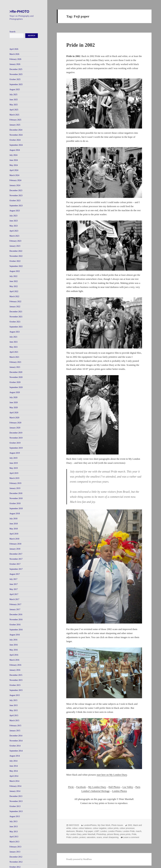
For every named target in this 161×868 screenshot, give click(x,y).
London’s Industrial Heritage (95, 791)
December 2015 (16, 675)
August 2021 (15, 332)
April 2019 (14, 473)
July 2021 (13, 337)
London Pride (129, 831)
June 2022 (14, 281)
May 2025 (14, 105)
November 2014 (16, 741)
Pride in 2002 (80, 45)
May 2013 (14, 832)
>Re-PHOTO (19, 11)
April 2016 (14, 655)
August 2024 (15, 150)
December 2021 (16, 312)
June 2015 (14, 705)
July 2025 (13, 95)
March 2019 (14, 478)
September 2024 (16, 145)
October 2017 (15, 564)
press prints (125, 834)
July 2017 (13, 579)
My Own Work (104, 825)
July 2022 (13, 276)
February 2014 (15, 786)
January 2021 (15, 367)
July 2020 (13, 397)
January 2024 (15, 185)
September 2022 (16, 266)
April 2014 (14, 776)
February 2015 (15, 726)
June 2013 (14, 827)
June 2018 (14, 524)
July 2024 (13, 155)
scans (99, 837)
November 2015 (16, 680)
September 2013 (16, 811)
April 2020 (14, 413)
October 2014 (15, 746)
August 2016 (15, 635)
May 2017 (14, 589)
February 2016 (15, 665)
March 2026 (14, 54)
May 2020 (14, 408)
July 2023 (13, 216)
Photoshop (101, 834)
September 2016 (16, 630)
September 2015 (16, 690)
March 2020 (14, 418)
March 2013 (14, 842)
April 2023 (14, 231)
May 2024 (14, 165)
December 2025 (16, 69)
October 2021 (15, 322)
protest (82, 837)
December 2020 (16, 372)
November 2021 (16, 317)
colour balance (85, 828)
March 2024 (14, 175)
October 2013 (15, 806)
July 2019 (13, 458)
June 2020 (14, 402)
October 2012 (15, 867)
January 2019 (15, 488)
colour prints (113, 828)
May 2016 (14, 650)
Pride (134, 834)
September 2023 (16, 206)
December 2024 (16, 130)
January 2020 (15, 428)
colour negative (100, 828)
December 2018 (16, 493)
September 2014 (16, 751)
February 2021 (15, 362)
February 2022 (15, 302)
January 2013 (15, 852)
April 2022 (14, 291)
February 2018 (15, 544)
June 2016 (14, 645)
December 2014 (16, 736)
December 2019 (16, 433)
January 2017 (15, 609)
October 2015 (15, 685)
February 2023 (15, 241)
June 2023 (14, 221)
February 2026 (15, 59)
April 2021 (14, 352)
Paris (138, 787)
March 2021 (14, 357)
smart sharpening (111, 837)
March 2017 (14, 599)
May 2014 (14, 771)
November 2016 (16, 620)
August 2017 (15, 574)
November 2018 (16, 498)
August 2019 (15, 453)
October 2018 (15, 503)
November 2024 (16, 135)
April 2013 (14, 837)
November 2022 (16, 256)
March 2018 (14, 539)
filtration (79, 831)
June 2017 (14, 584)
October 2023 (15, 201)
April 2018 (14, 534)
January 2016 (15, 670)
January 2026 (15, 64)
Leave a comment (131, 837)
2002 (130, 825)
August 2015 (15, 695)
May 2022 (14, 286)
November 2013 (16, 801)
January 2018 (15, 549)
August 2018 (15, 514)
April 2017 (14, 594)
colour (75, 828)
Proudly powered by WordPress (79, 859)
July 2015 (13, 700)
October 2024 (15, 140)
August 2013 (15, 816)
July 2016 (13, 640)
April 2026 (14, 49)
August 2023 (15, 211)
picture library (113, 834)
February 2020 (15, 423)
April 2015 (14, 715)
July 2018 (13, 519)
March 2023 (14, 236)
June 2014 (14, 766)
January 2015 (15, 731)
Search (12, 32)
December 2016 (16, 615)
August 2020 (15, 392)
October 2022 (15, 261)
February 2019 (15, 483)
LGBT (97, 831)
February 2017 (15, 604)
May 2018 (14, 529)
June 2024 (14, 160)
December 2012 (16, 857)
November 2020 (16, 377)
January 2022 (15, 307)
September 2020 (16, 387)
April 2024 (14, 170)
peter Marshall (89, 834)
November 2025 (16, 74)
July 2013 (13, 821)
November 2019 (16, 438)
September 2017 (16, 569)
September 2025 (16, 84)
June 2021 (14, 342)
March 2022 (14, 296)
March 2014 (14, 781)
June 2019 (14, 463)
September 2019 (16, 448)
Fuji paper (88, 831)
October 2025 (15, 79)
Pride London (72, 837)
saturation (91, 837)
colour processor (127, 828)
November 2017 (16, 559)
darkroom (71, 831)
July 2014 (13, 761)
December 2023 (16, 190)
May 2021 (14, 347)
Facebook (81, 787)
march (139, 831)
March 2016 (14, 660)
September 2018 (16, 508)
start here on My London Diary (112, 775)
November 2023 (16, 196)
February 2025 (15, 120)
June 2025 (14, 100)
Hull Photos (114, 787)
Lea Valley (128, 787)
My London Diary (97, 787)
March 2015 (14, 721)
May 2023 (14, 226)
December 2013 (16, 796)
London (104, 831)
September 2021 (16, 327)
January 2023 (15, 246)
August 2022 (15, 271)
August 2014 (15, 756)
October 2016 (15, 625)
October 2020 (15, 382)
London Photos (120, 791)
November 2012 (16, 862)
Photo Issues (117, 825)
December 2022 (16, 251)
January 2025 (15, 125)
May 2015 (14, 710)
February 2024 (15, 180)
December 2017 (16, 554)
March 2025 (14, 115)
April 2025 (14, 110)
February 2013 (15, 847)
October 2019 (15, 443)
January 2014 (15, 791)
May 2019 (14, 468)
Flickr (71, 787)
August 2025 (15, 89)
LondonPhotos (90, 825)
